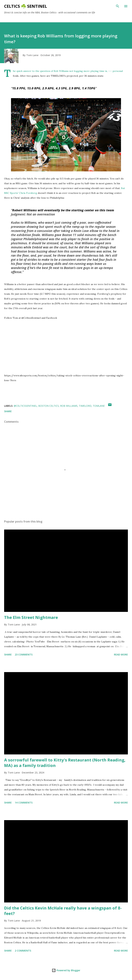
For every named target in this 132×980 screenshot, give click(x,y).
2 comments (23, 951)
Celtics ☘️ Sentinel (26, 6)
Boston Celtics (49, 406)
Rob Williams (69, 406)
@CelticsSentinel (25, 406)
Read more (121, 655)
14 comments (24, 803)
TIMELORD (85, 406)
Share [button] (8, 411)
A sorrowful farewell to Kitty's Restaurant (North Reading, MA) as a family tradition (65, 763)
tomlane (99, 406)
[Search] (118, 6)
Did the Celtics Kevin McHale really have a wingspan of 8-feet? (63, 911)
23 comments (24, 655)
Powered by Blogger (66, 970)
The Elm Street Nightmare (31, 617)
